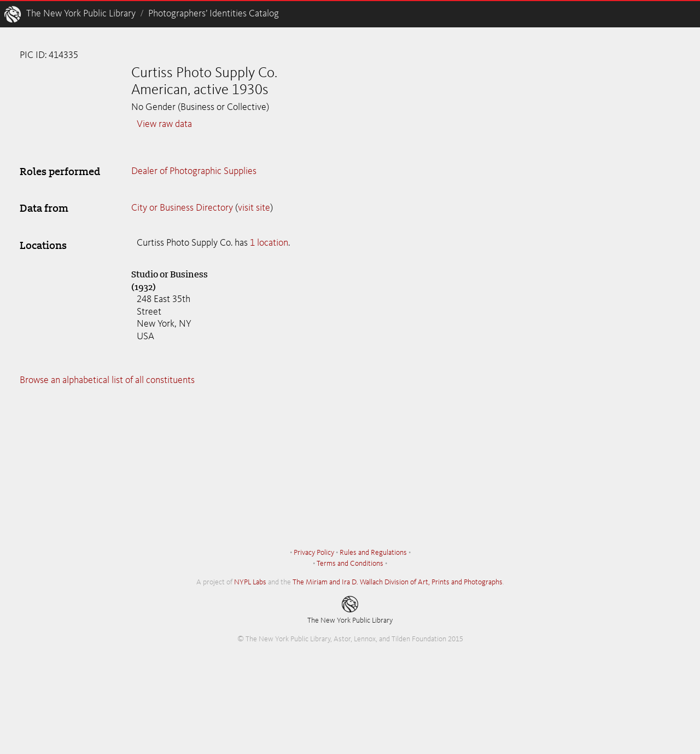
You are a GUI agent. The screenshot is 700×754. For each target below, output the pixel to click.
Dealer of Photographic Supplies (194, 171)
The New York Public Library (81, 14)
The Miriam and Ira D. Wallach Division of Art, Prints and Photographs (398, 582)
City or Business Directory (182, 208)
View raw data (164, 124)
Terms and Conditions (350, 564)
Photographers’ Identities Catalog (214, 14)
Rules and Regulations (373, 553)
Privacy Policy (314, 553)
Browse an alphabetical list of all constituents (107, 380)
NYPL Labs (250, 582)
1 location (269, 243)
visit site (254, 208)
